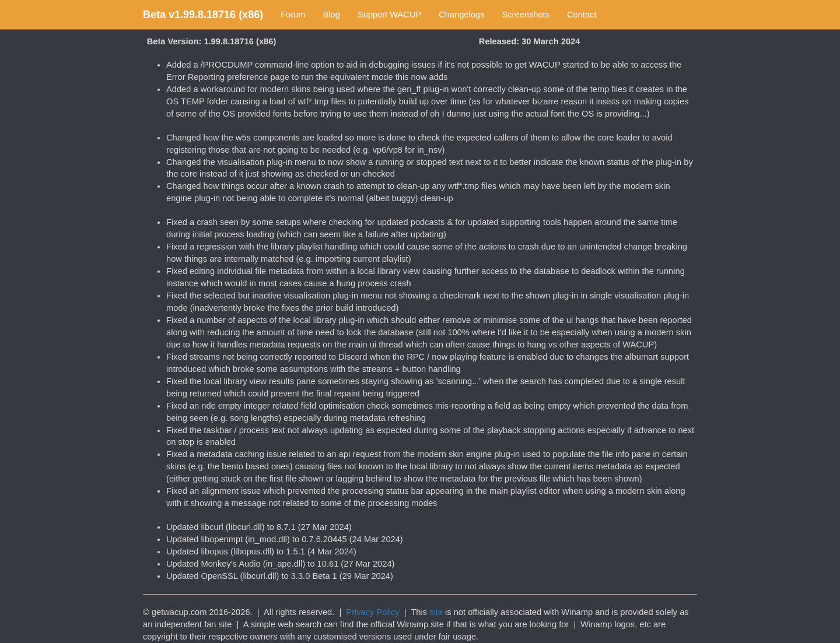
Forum (293, 15)
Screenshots (526, 15)
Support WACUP (389, 15)
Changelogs (461, 15)
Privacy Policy (372, 612)
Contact (582, 15)
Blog (332, 15)
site (436, 612)
